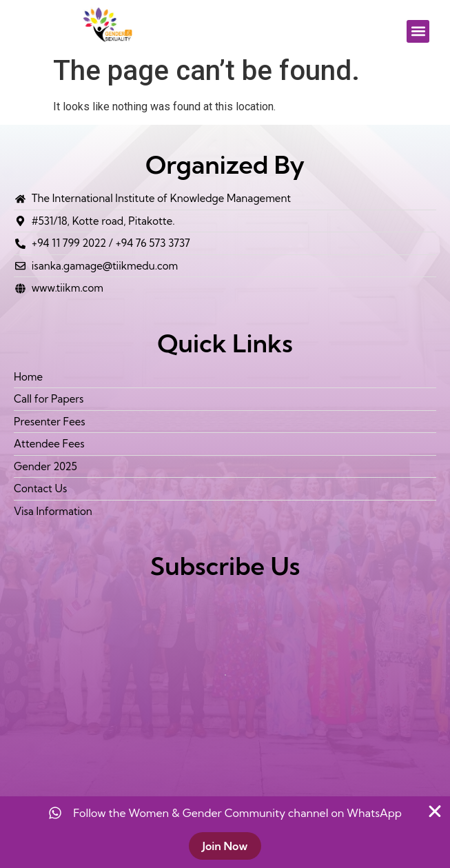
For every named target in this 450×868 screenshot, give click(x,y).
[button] (418, 31)
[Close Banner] (435, 811)
